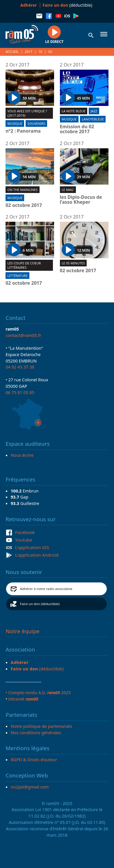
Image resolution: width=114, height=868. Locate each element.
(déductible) (68, 5)
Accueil (12, 52)
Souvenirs (36, 123)
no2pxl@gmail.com (30, 787)
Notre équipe (23, 631)
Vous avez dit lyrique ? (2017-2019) (27, 113)
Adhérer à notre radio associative (46, 589)
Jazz (94, 111)
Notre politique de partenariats (42, 726)
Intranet (23, 699)
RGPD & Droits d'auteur (34, 759)
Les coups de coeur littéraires (24, 265)
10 (40, 52)
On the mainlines (23, 190)
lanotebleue (93, 119)
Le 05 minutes (73, 263)
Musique (15, 123)
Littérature (18, 276)
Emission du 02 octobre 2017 (77, 129)
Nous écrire (22, 455)
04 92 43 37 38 (20, 367)
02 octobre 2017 (24, 205)
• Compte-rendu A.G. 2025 (38, 692)
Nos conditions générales (36, 732)
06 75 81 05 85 (20, 392)
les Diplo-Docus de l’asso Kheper (81, 200)
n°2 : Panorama (23, 131)
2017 (28, 52)
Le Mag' (68, 190)
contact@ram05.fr (23, 335)
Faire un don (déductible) (40, 604)
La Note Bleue (74, 111)
